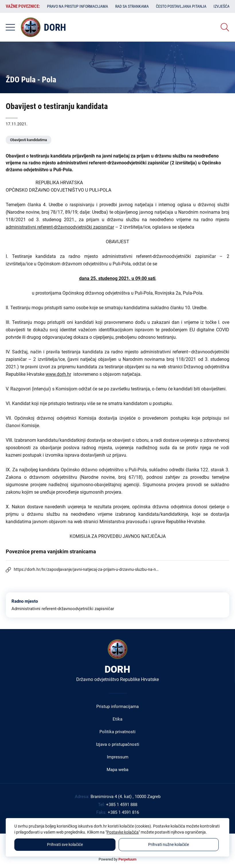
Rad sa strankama (132, 6)
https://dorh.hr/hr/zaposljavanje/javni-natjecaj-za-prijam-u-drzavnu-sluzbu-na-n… (86, 569)
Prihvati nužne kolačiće (169, 844)
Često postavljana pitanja (181, 6)
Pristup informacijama (117, 707)
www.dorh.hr (58, 374)
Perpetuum (127, 859)
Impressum (118, 757)
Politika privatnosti (117, 732)
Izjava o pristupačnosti (118, 744)
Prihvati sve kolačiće (65, 844)
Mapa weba (117, 770)
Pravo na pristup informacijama (78, 6)
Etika (117, 719)
